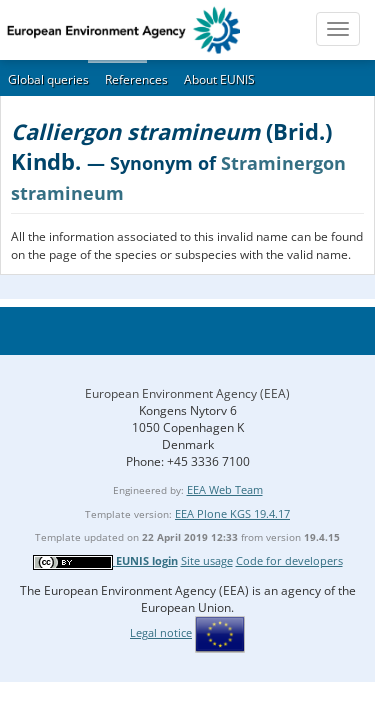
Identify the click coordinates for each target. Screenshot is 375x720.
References (136, 79)
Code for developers (289, 560)
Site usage (207, 560)
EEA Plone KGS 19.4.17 (232, 513)
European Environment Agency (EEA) (187, 393)
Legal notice (161, 632)
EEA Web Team (225, 489)
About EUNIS (219, 79)
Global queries (48, 79)
